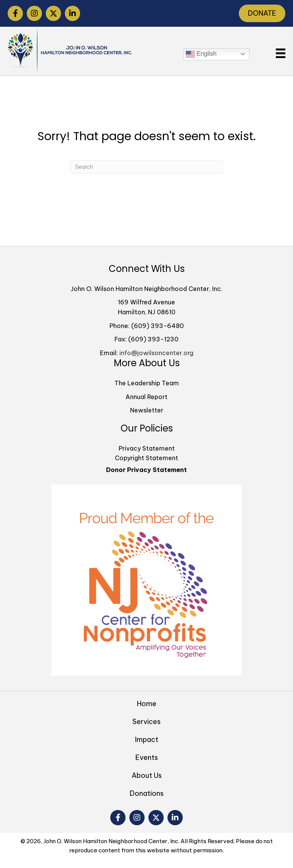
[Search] (146, 167)
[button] (15, 13)
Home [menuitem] (147, 704)
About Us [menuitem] (147, 775)
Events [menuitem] (147, 757)
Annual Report (146, 397)
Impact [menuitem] (147, 739)
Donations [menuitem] (147, 793)
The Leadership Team (147, 383)
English (201, 54)
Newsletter (147, 410)
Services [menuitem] (146, 722)
